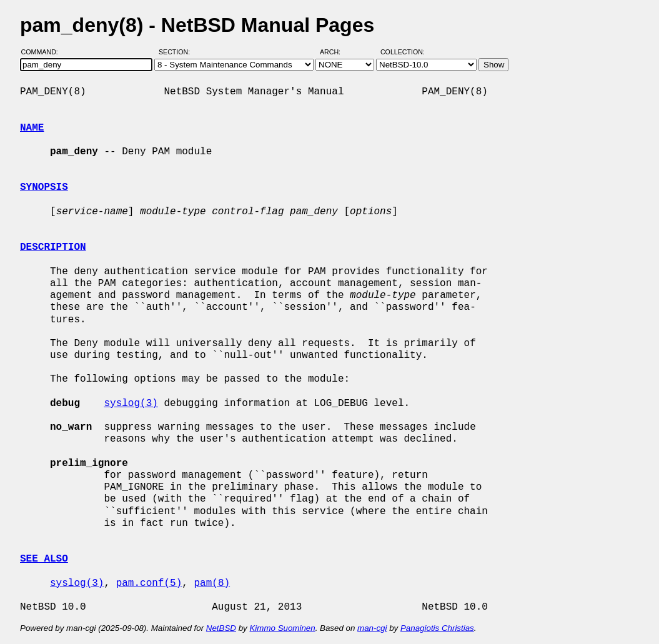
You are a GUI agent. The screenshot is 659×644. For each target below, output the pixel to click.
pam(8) (212, 583)
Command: (43, 52)
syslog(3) (131, 404)
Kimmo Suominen (282, 628)
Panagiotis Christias (437, 628)
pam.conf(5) (149, 583)
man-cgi (372, 628)
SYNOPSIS (44, 187)
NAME (32, 128)
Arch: (336, 52)
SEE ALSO (44, 559)
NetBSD (221, 628)
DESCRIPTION (53, 247)
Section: (177, 52)
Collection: (403, 52)
